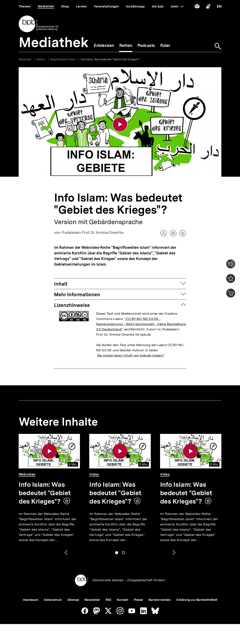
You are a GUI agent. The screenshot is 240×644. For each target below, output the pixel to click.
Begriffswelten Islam (63, 59)
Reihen (41, 59)
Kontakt (122, 600)
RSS (109, 600)
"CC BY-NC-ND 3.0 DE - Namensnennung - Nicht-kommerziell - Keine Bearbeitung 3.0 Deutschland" (141, 324)
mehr (177, 6)
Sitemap (73, 600)
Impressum (30, 600)
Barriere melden (160, 600)
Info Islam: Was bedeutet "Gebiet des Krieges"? (110, 59)
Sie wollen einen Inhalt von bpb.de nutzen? (131, 355)
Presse (138, 600)
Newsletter (92, 600)
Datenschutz (53, 600)
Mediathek (25, 59)
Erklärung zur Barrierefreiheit (197, 600)
